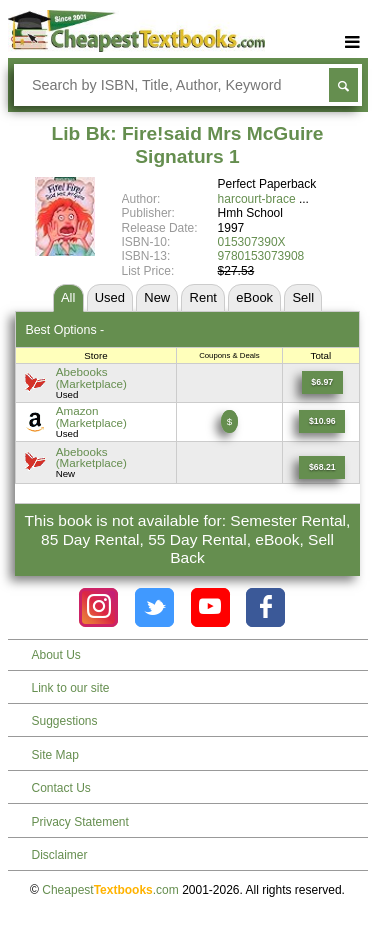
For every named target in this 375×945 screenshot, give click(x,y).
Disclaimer (60, 855)
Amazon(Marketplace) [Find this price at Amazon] (91, 416)
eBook (254, 297)
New (157, 297)
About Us (56, 655)
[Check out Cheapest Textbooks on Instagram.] (98, 607)
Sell (303, 297)
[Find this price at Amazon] (322, 421)
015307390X (252, 242)
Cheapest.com (110, 890)
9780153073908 (261, 256)
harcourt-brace (257, 199)
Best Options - (64, 330)
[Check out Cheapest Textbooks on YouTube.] (210, 607)
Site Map (55, 755)
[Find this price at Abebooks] (322, 382)
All (68, 297)
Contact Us (61, 788)
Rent (203, 297)
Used (110, 297)
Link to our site (71, 688)
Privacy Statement (80, 822)
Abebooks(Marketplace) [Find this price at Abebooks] (91, 377)
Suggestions (65, 721)
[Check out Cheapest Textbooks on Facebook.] (265, 607)
